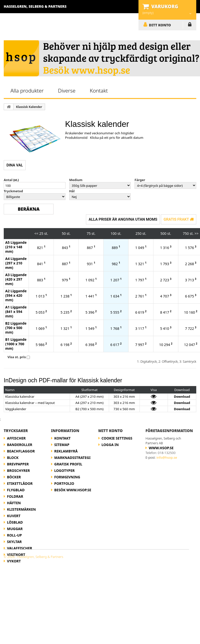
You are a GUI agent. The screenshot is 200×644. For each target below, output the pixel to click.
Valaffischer (20, 548)
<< (36, 233)
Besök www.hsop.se (73, 490)
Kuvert (14, 516)
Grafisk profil (68, 464)
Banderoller (20, 445)
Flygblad (16, 490)
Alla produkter (27, 91)
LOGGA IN (190, 25)
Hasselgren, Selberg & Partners (35, 6)
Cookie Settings (117, 438)
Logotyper (65, 471)
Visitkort (16, 555)
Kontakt (99, 91)
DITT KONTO (160, 25)
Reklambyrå (66, 451)
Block (13, 458)
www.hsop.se (161, 448)
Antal (8, 180)
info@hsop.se (167, 457)
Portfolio (64, 483)
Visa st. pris (17, 357)
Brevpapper (18, 464)
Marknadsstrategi (72, 458)
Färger (140, 180)
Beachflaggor (21, 451)
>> (197, 233)
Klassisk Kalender (29, 107)
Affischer (16, 438)
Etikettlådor (20, 483)
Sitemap (62, 445)
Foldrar (15, 496)
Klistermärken (21, 509)
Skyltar (14, 542)
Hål (72, 191)
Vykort (14, 561)
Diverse (67, 91)
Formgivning (67, 477)
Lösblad (15, 522)
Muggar (15, 529)
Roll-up (14, 535)
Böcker (14, 477)
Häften (14, 503)
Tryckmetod (13, 191)
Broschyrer (18, 471)
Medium (76, 180)
